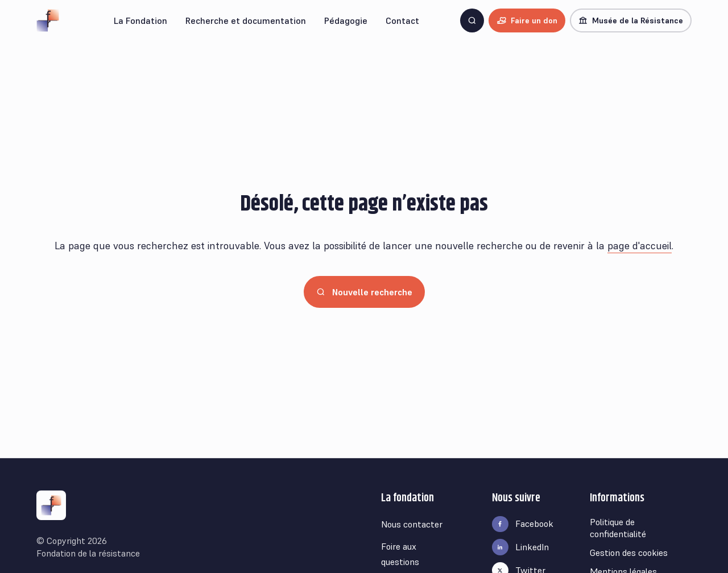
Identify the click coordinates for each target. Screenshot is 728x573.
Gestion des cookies (629, 553)
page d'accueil (640, 246)
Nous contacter (412, 524)
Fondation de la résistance (88, 553)
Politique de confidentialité (618, 528)
